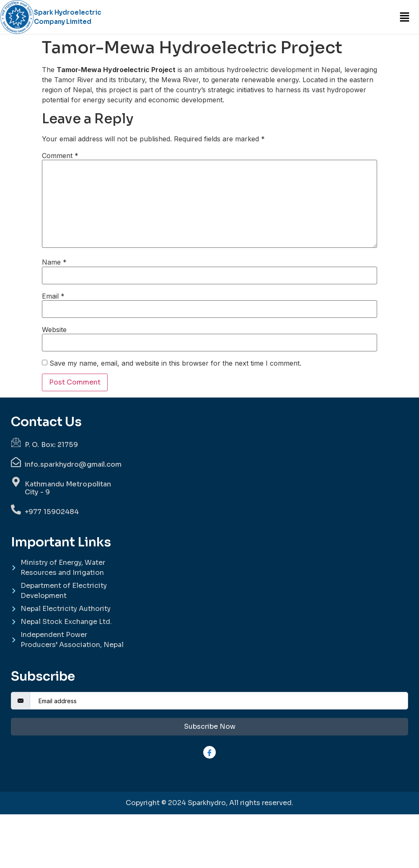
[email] (219, 701)
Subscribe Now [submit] (210, 726)
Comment (60, 156)
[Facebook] (209, 752)
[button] (404, 17)
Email (53, 296)
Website (54, 330)
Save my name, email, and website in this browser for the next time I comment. (175, 363)
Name (54, 262)
